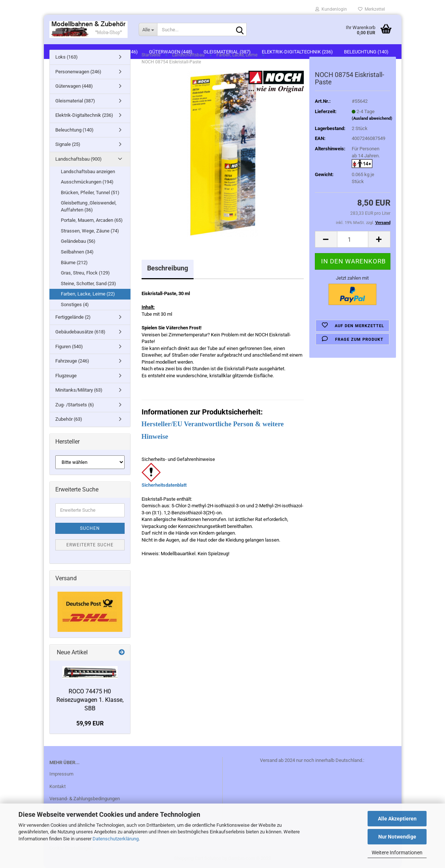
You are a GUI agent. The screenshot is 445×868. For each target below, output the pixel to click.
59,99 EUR (90, 723)
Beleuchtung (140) (74, 130)
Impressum (61, 774)
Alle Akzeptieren (397, 819)
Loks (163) (67, 57)
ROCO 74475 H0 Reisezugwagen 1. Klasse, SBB (90, 700)
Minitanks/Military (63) (79, 390)
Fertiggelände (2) (73, 317)
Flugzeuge (66, 376)
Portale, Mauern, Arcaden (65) (92, 220)
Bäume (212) (74, 262)
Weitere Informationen (397, 853)
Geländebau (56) (78, 241)
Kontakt (58, 786)
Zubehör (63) (69, 419)
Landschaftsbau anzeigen (88, 171)
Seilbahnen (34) (77, 252)
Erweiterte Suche (90, 545)
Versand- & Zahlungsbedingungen (85, 799)
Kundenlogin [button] (331, 9)
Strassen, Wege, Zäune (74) (90, 231)
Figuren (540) (69, 346)
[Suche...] (148, 29)
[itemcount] (353, 239)
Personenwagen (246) (78, 72)
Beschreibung (168, 268)
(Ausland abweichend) (372, 118)
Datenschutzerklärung (116, 839)
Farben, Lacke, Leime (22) (88, 294)
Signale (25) (68, 144)
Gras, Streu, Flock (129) (85, 273)
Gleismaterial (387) (75, 101)
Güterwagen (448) (74, 86)
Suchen (90, 528)
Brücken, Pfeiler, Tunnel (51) (90, 192)
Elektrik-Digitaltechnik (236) (84, 115)
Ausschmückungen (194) (87, 182)
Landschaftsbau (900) (79, 159)
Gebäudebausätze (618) (80, 332)
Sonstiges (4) (75, 304)
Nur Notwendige (397, 837)
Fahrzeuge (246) (72, 361)
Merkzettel (371, 9)
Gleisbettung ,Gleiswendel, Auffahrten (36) (89, 206)
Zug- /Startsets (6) (75, 405)
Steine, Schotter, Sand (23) (88, 283)
